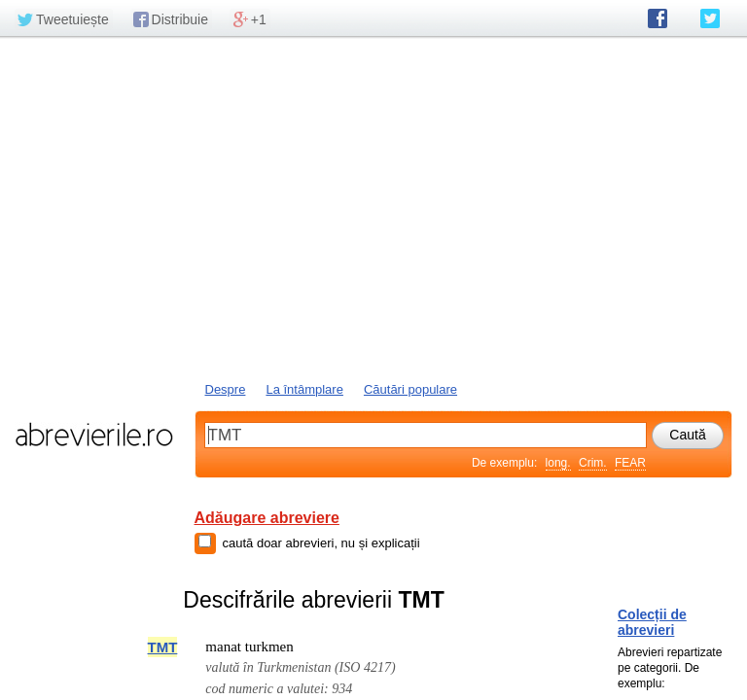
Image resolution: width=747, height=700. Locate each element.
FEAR (630, 463)
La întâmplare (304, 389)
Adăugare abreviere (267, 518)
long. (558, 463)
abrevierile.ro (94, 435)
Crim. (593, 463)
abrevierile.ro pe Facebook (658, 18)
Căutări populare (410, 389)
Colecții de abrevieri (652, 622)
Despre (226, 389)
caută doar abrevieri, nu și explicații (321, 543)
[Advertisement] (373, 207)
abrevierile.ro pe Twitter (710, 18)
